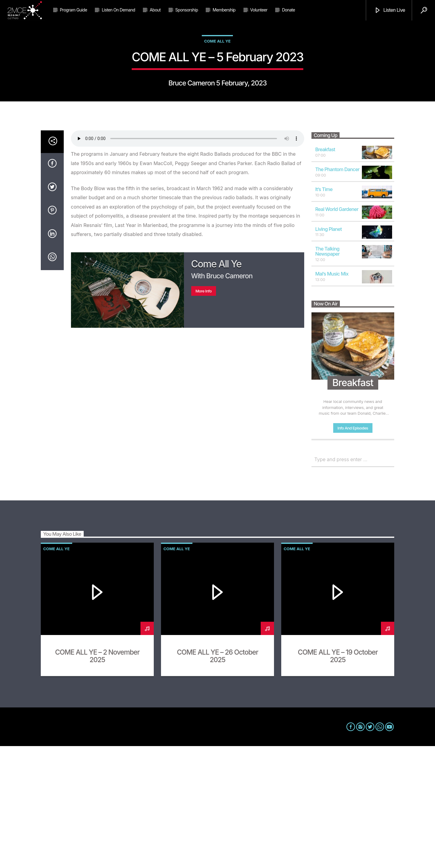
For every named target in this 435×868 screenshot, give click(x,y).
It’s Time (324, 311)
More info (204, 413)
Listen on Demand (118, 10)
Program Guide (73, 10)
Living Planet (329, 351)
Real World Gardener (337, 331)
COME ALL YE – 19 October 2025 (338, 778)
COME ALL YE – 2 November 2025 (97, 778)
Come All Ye (217, 102)
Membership (224, 10)
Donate (288, 10)
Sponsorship (187, 10)
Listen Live (390, 10)
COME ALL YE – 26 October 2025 (217, 778)
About (155, 10)
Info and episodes (353, 550)
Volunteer (259, 10)
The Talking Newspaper (328, 373)
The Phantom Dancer (337, 291)
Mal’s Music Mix (332, 396)
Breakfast (325, 271)
